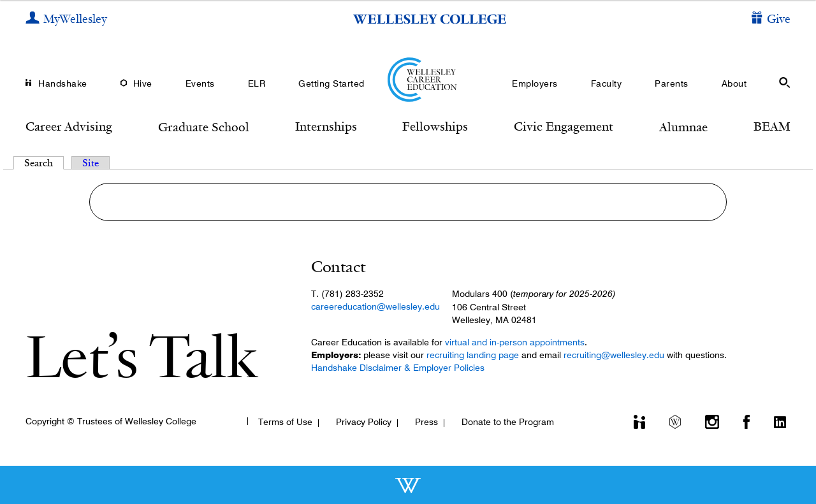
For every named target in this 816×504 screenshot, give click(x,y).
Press (426, 422)
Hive (143, 83)
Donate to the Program (508, 422)
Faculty (607, 83)
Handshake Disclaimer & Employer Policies (398, 368)
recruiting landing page (473, 355)
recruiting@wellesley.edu (614, 355)
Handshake (63, 83)
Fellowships (435, 126)
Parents (672, 83)
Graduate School (204, 127)
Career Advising (69, 126)
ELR (257, 83)
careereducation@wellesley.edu (375, 306)
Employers (535, 83)
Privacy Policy (364, 422)
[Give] (771, 19)
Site (91, 163)
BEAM (772, 126)
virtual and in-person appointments (515, 342)
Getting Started (331, 83)
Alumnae (683, 127)
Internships (326, 126)
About (734, 83)
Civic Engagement (564, 126)
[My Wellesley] (66, 19)
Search (44, 163)
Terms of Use (285, 422)
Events (200, 83)
